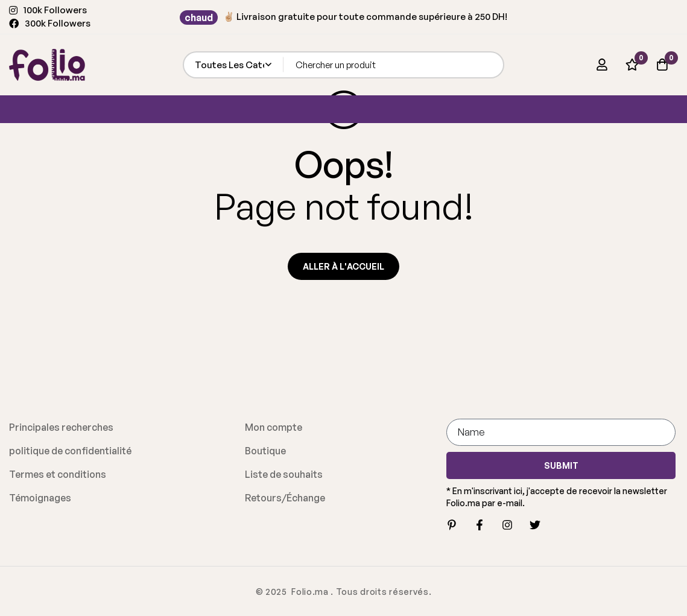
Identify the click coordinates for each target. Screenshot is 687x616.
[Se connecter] (602, 65)
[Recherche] (491, 65)
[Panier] (662, 65)
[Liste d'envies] (632, 65)
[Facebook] (480, 525)
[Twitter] (535, 525)
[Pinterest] (452, 525)
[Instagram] (507, 525)
